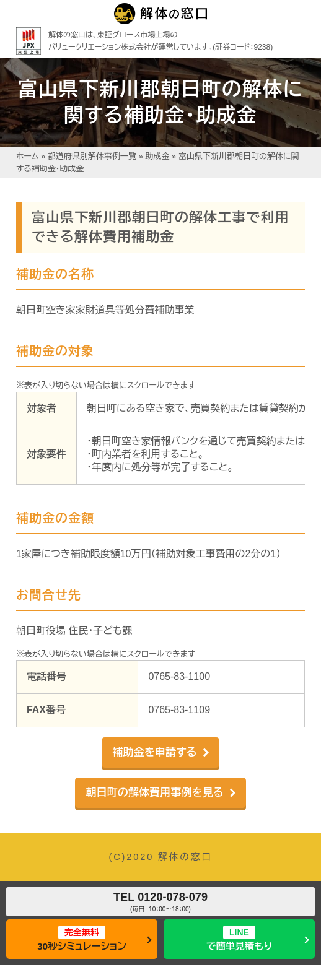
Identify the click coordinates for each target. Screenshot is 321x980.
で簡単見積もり (240, 939)
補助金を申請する (154, 752)
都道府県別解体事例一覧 (92, 156)
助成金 (158, 156)
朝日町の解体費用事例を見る (154, 793)
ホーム (28, 156)
